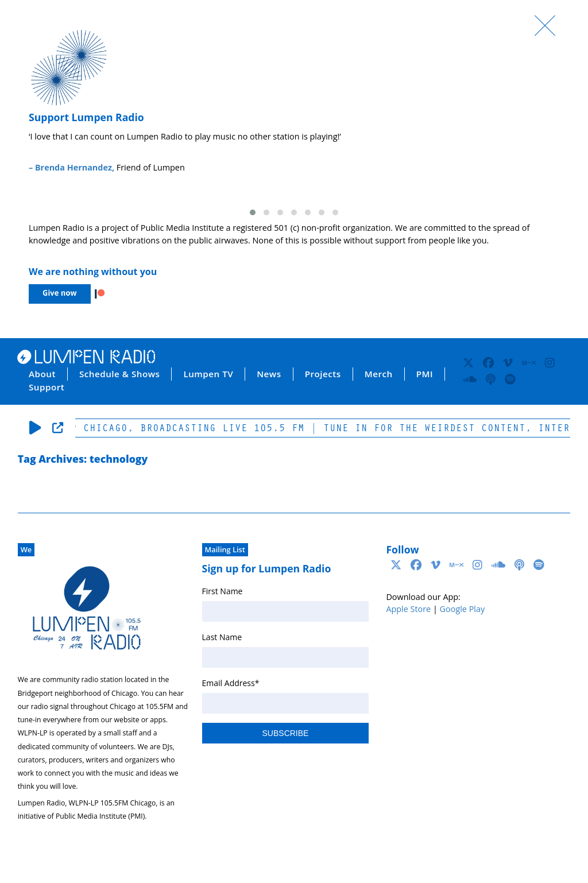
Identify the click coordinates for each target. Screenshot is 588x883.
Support (47, 387)
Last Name (222, 637)
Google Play (463, 609)
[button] (253, 212)
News (269, 374)
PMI (425, 374)
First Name (223, 591)
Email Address (231, 683)
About (42, 374)
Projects (323, 374)
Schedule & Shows (120, 374)
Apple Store (408, 609)
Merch (379, 374)
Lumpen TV (208, 374)
